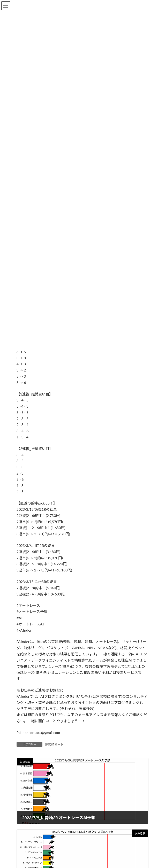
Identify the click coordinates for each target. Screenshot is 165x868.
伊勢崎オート (54, 744)
